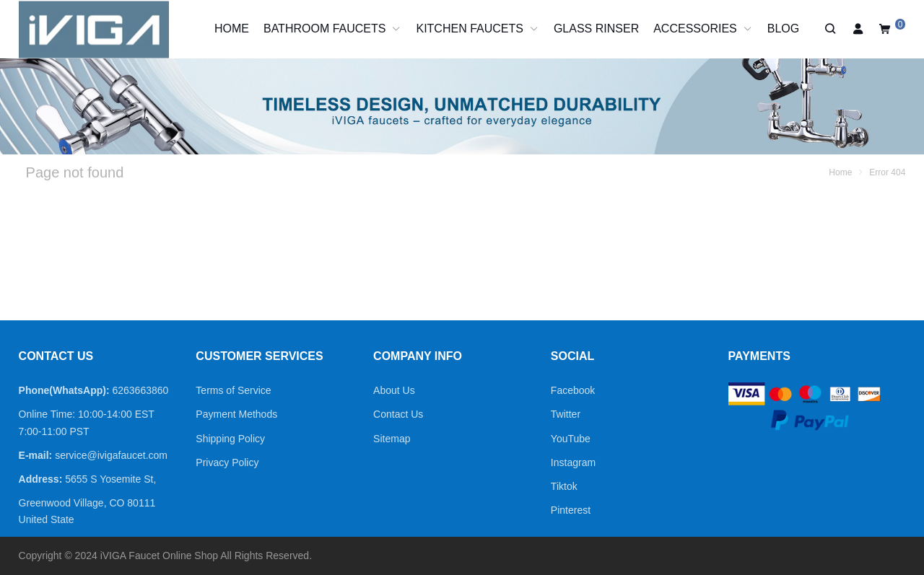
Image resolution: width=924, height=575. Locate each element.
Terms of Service (233, 390)
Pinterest (571, 510)
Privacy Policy (227, 462)
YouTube (571, 439)
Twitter (566, 414)
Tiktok (564, 486)
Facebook (573, 390)
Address (39, 479)
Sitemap (392, 439)
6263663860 (140, 390)
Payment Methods (236, 414)
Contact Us (398, 414)
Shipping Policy (230, 439)
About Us (394, 390)
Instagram (573, 462)
